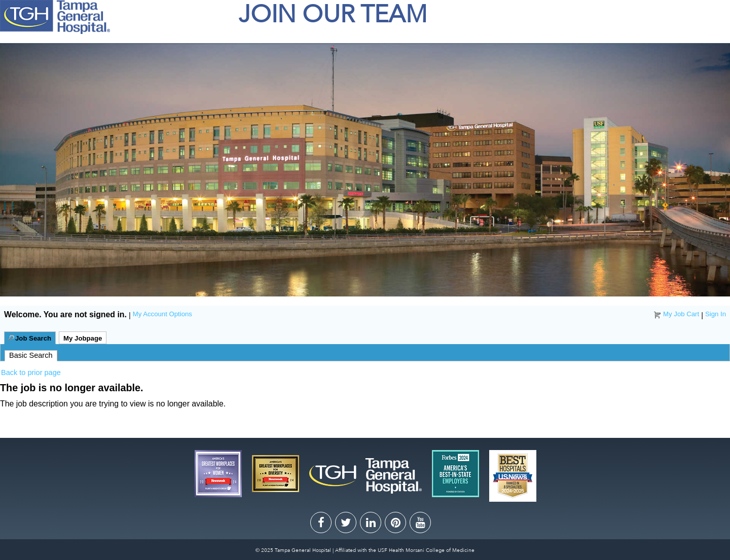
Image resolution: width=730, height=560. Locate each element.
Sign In (716, 314)
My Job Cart (681, 314)
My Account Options (162, 314)
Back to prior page (31, 372)
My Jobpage (83, 338)
